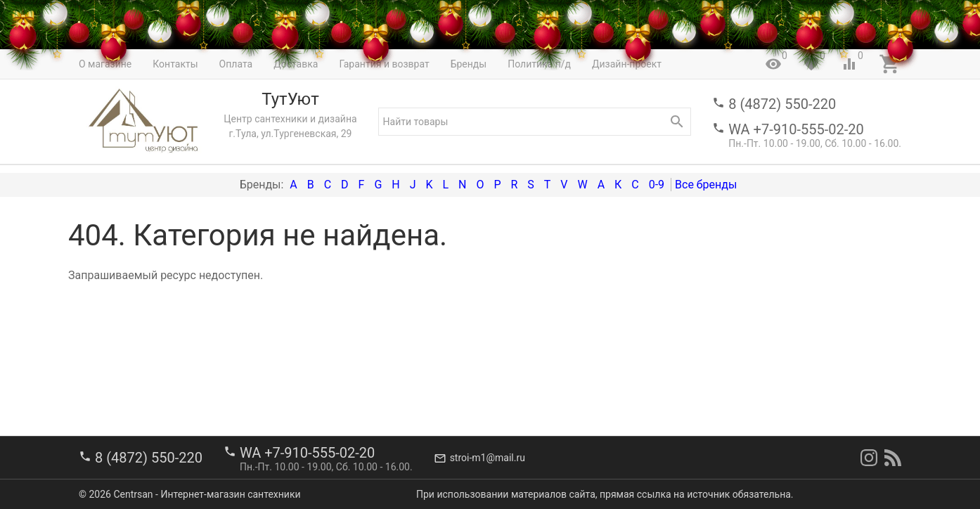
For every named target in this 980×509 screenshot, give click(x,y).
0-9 (657, 185)
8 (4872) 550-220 (782, 104)
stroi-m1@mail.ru (488, 458)
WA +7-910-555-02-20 (796, 129)
